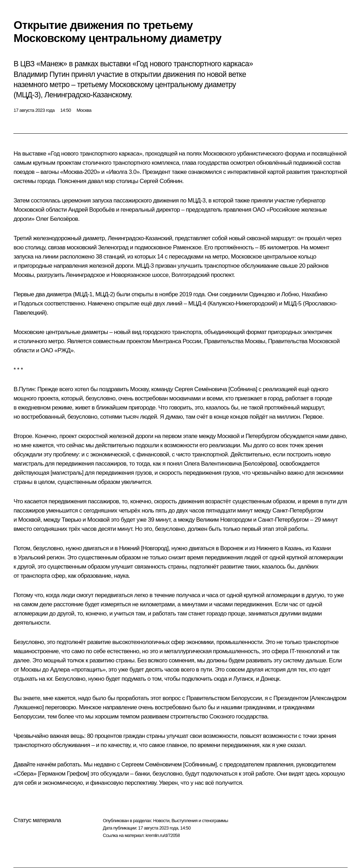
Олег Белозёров (57, 219)
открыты (142, 294)
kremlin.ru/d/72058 (163, 835)
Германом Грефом (64, 774)
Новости (161, 821)
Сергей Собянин (161, 181)
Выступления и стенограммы (200, 821)
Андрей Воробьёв (91, 210)
